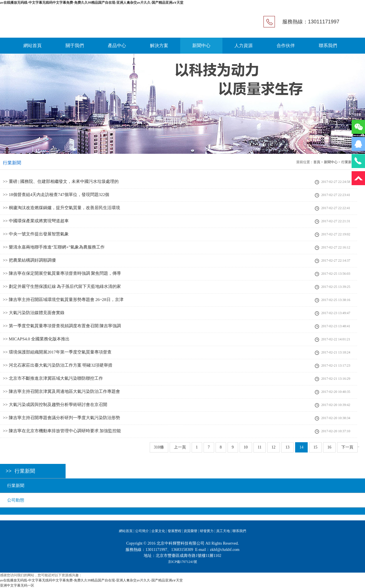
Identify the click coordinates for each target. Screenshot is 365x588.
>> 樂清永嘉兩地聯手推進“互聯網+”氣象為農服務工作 (54, 247)
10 (246, 447)
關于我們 (75, 46)
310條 (159, 447)
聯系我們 (328, 46)
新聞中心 (201, 46)
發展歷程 (175, 531)
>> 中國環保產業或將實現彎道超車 (36, 221)
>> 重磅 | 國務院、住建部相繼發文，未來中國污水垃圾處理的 (61, 181)
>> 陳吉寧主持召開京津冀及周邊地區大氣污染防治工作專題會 (61, 391)
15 (315, 447)
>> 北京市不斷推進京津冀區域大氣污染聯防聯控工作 (53, 378)
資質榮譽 (190, 531)
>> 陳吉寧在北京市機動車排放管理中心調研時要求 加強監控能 (62, 431)
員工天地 (223, 531)
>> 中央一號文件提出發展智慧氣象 (36, 234)
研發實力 (207, 531)
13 (287, 447)
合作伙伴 (286, 46)
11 (260, 447)
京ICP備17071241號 (183, 562)
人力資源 (244, 46)
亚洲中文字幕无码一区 (17, 585)
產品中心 (117, 46)
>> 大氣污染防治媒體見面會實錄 (34, 313)
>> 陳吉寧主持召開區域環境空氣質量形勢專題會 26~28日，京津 (63, 300)
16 (329, 447)
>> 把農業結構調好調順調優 (29, 260)
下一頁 (347, 447)
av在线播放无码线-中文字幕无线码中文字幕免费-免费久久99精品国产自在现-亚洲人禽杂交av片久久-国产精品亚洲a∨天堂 (92, 3)
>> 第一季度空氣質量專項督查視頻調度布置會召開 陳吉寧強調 (62, 326)
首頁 (317, 162)
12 (273, 447)
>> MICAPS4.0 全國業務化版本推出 (36, 339)
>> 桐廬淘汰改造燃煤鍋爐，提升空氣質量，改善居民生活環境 (61, 208)
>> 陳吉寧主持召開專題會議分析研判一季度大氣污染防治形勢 (61, 418)
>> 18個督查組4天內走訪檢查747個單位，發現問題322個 (56, 195)
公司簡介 (142, 531)
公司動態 (16, 500)
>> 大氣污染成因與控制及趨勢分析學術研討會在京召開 (55, 405)
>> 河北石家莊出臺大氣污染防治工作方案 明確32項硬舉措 (58, 365)
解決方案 (159, 46)
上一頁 (180, 447)
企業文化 (158, 531)
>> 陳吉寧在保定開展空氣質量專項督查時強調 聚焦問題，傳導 (62, 273)
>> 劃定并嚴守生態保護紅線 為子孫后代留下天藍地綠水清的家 (62, 286)
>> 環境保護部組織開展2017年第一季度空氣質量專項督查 (57, 352)
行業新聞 (16, 486)
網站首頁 (33, 46)
